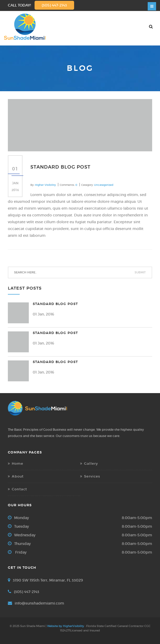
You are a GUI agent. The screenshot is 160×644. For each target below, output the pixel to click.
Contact (19, 489)
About (18, 476)
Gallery (91, 464)
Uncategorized (104, 185)
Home (18, 464)
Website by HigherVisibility (66, 626)
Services (92, 476)
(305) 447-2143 (54, 5)
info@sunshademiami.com (39, 603)
